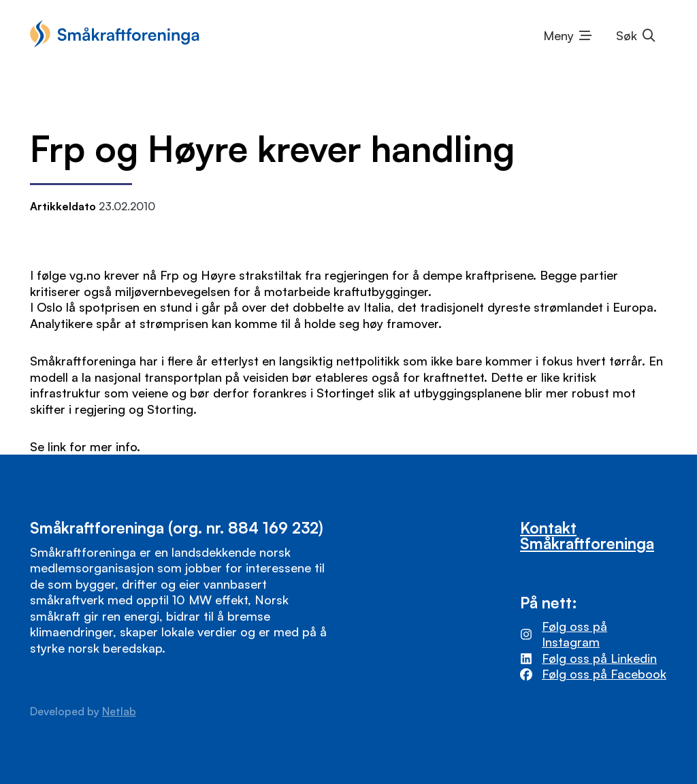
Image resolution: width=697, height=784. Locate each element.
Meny (558, 35)
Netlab (119, 711)
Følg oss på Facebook (604, 674)
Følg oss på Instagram (574, 634)
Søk (627, 35)
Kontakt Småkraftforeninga (587, 535)
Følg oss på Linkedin (599, 658)
